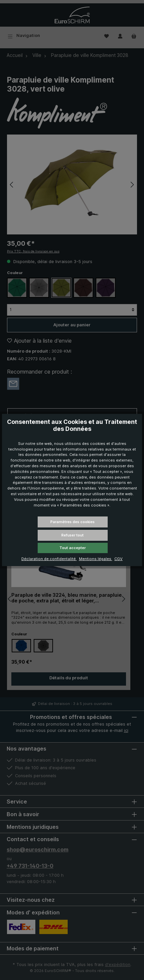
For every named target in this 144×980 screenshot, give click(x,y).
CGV (118, 559)
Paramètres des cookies (72, 522)
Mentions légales (96, 559)
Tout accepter (72, 548)
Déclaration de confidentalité (49, 559)
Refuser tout (72, 535)
